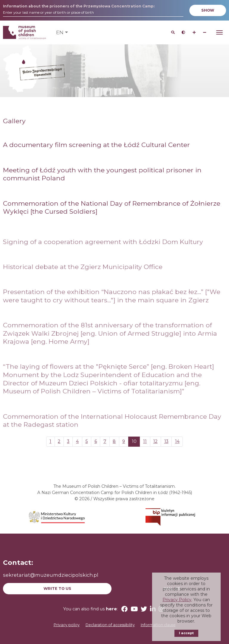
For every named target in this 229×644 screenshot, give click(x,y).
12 (155, 441)
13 (166, 441)
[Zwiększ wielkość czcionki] (194, 33)
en (60, 32)
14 (177, 441)
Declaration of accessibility (110, 625)
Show (208, 10)
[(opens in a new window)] (57, 517)
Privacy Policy (177, 600)
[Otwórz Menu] (219, 32)
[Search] (173, 33)
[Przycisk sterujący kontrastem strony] (184, 33)
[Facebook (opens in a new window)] (124, 609)
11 (145, 441)
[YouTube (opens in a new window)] (134, 609)
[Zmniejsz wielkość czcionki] (205, 33)
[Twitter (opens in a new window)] (144, 609)
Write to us (57, 588)
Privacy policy (67, 625)
